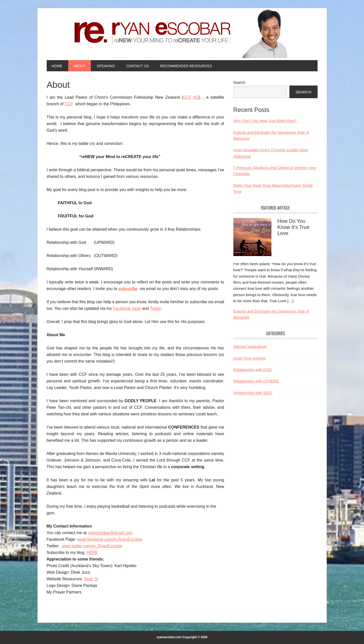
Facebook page (127, 308)
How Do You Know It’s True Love (293, 227)
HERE (92, 553)
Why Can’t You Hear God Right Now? (265, 121)
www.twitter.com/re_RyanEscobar (92, 546)
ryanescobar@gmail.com (110, 533)
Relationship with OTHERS (256, 381)
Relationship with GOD (253, 370)
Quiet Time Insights (250, 358)
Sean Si (91, 579)
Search (239, 82)
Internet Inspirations (250, 346)
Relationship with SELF (253, 393)
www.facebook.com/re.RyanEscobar (110, 539)
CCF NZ (191, 97)
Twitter (156, 308)
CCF (69, 104)
